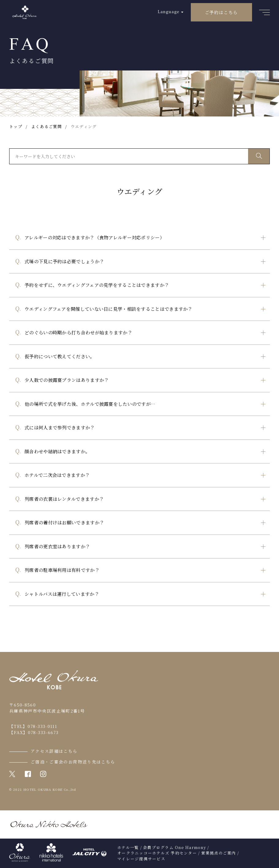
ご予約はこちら (221, 12)
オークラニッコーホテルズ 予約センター (157, 853)
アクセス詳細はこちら (54, 751)
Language (169, 11)
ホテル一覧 (128, 847)
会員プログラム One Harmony (175, 847)
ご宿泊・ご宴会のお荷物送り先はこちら (73, 762)
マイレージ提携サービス (141, 859)
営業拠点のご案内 (219, 853)
